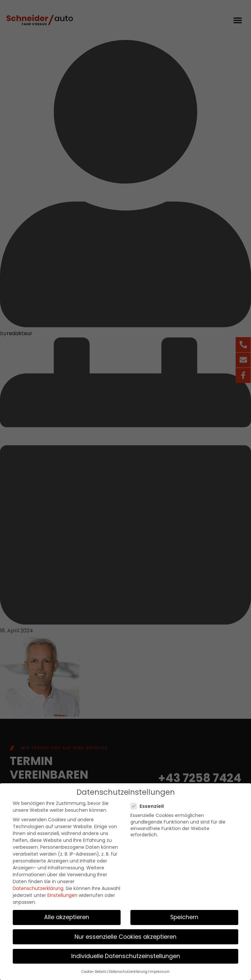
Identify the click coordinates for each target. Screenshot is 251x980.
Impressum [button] (160, 970)
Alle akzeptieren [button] (67, 915)
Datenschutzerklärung (38, 886)
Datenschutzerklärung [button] (128, 970)
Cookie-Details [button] (94, 970)
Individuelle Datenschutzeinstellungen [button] (126, 954)
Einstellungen (62, 893)
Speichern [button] (184, 915)
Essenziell (149, 804)
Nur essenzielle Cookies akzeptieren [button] (125, 935)
